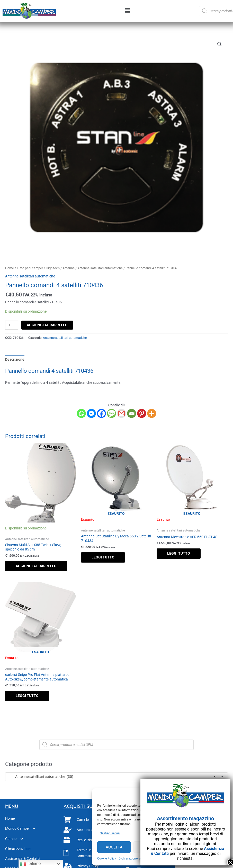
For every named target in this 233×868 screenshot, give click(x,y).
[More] (152, 413)
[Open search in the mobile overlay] (116, 745)
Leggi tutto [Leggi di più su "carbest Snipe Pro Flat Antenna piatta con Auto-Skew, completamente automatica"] (27, 696)
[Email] (132, 413)
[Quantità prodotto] (12, 325)
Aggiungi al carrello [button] (36, 566)
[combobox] (116, 777)
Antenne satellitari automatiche (100, 268)
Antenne (69, 268)
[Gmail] (122, 413)
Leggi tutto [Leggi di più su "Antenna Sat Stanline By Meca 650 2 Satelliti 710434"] (103, 557)
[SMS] (111, 413)
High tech (53, 268)
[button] (127, 11)
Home (10, 268)
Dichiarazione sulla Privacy (137, 858)
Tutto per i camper (30, 268)
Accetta (114, 847)
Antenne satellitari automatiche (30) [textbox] (112, 777)
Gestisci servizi (110, 833)
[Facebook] (101, 413)
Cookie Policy (107, 858)
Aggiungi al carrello (47, 325)
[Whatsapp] (81, 413)
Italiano (30, 864)
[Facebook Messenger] (91, 413)
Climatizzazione (18, 849)
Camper (15, 839)
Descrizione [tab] (15, 359)
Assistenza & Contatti (22, 858)
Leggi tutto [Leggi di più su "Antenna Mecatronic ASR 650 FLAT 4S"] (179, 553)
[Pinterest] (142, 413)
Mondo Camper (21, 829)
